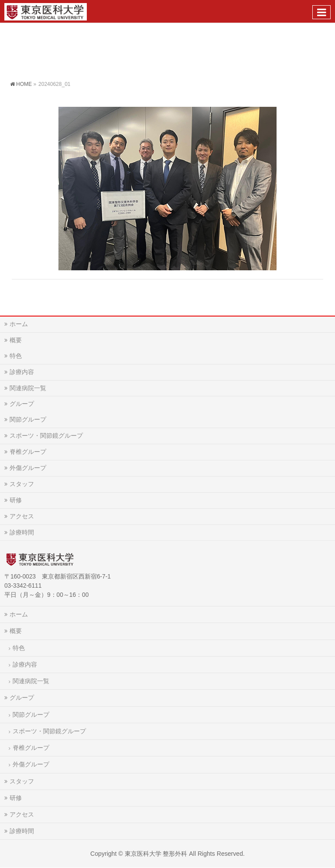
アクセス (22, 516)
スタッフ (22, 484)
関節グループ (28, 419)
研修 (16, 500)
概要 (16, 340)
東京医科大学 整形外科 (156, 854)
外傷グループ (28, 468)
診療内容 (22, 372)
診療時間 (22, 532)
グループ (22, 404)
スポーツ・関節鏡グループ (46, 436)
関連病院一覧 (28, 388)
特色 (16, 356)
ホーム (19, 324)
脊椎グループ (28, 452)
